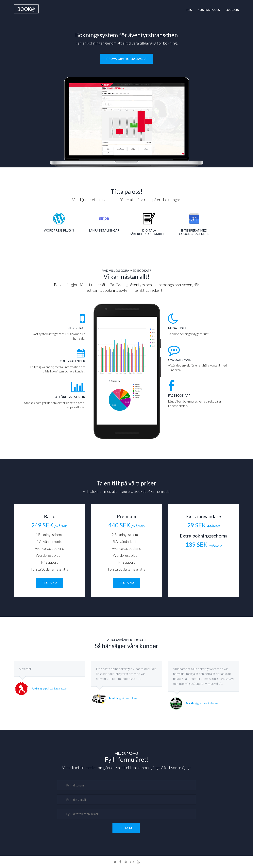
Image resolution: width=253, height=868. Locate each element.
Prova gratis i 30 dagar (126, 59)
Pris (189, 10)
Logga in (232, 10)
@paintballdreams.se (49, 689)
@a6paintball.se (123, 698)
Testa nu (49, 583)
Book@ (26, 9)
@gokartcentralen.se (202, 703)
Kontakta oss (209, 10)
